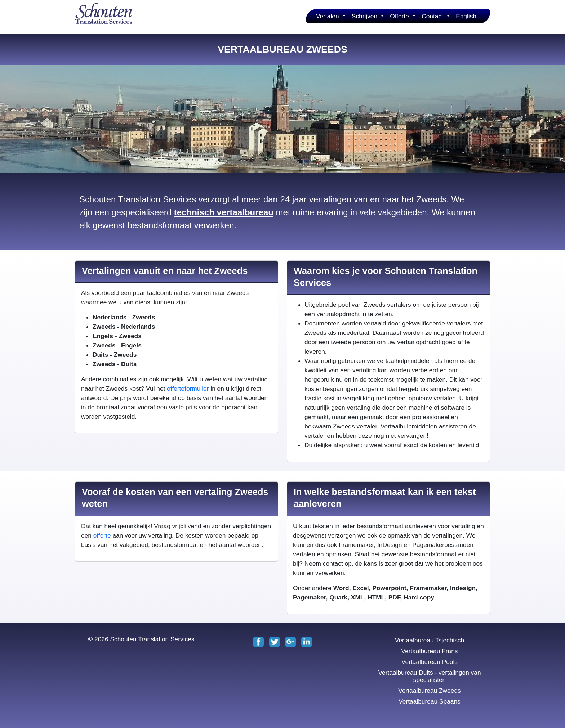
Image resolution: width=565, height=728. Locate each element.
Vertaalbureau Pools (430, 662)
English (466, 16)
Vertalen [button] (328, 16)
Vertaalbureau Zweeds (429, 691)
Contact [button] (433, 16)
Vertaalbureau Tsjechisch (430, 640)
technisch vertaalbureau (224, 212)
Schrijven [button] (365, 16)
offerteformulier (188, 388)
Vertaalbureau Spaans (430, 701)
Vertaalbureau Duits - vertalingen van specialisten (429, 676)
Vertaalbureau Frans (429, 651)
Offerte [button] (400, 16)
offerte (102, 535)
